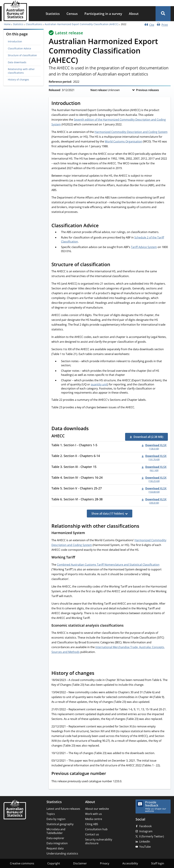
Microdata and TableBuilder (56, 831)
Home (7, 24)
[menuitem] (53, 14)
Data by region (56, 819)
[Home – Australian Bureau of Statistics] (15, 810)
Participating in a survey (103, 14)
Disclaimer (80, 863)
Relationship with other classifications (21, 71)
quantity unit (99, 384)
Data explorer (55, 838)
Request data (55, 848)
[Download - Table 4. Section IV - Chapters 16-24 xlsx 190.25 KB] (154, 479)
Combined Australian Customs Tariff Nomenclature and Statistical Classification (108, 565)
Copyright (54, 863)
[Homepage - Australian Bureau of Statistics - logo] (15, 11)
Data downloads (17, 62)
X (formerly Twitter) (152, 836)
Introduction (15, 41)
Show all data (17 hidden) (108, 514)
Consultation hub (96, 829)
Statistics (53, 14)
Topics (51, 814)
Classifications (34, 24)
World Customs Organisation (123, 141)
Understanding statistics (62, 853)
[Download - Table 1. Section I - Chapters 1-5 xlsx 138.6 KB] (154, 447)
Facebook (145, 826)
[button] (163, 14)
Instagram (146, 831)
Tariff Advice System (144, 247)
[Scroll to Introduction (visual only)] (84, 104)
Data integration (57, 843)
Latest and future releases (63, 809)
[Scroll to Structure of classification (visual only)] (114, 265)
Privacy (105, 863)
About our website (97, 809)
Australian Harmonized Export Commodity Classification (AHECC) (81, 24)
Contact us (92, 834)
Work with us (93, 814)
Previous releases (148, 90)
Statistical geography (60, 824)
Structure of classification (22, 55)
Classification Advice (19, 48)
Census (72, 14)
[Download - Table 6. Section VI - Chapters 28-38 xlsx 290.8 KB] (154, 501)
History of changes (18, 80)
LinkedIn (145, 842)
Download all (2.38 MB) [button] (148, 437)
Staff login (158, 863)
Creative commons (22, 863)
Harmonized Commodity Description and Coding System (131, 132)
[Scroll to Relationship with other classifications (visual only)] (143, 527)
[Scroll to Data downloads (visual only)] (92, 429)
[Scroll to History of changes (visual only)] (98, 674)
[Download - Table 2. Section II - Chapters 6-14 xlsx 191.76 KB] (154, 457)
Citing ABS (92, 824)
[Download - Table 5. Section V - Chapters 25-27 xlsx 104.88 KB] (154, 490)
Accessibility (130, 863)
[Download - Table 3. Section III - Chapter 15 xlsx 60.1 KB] (154, 468)
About (134, 14)
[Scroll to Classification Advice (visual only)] (102, 226)
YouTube (145, 847)
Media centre (94, 819)
